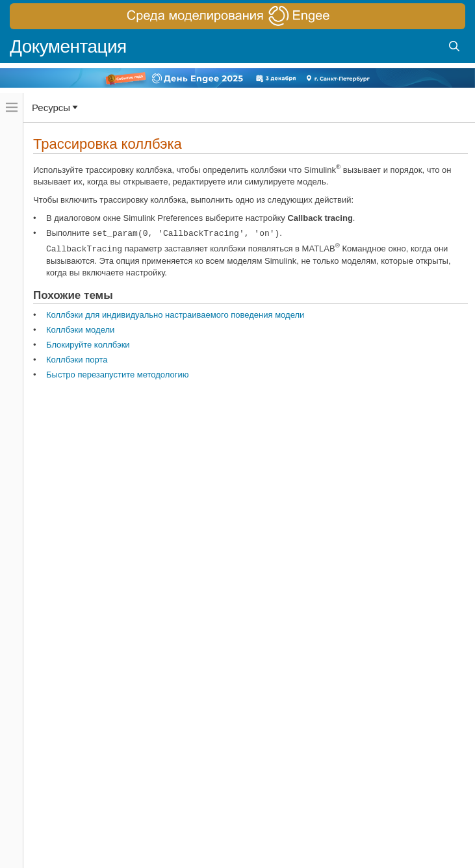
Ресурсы (51, 108)
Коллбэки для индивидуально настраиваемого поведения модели (175, 315)
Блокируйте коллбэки (88, 345)
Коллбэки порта (77, 360)
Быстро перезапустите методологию (118, 375)
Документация (68, 46)
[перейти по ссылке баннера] (237, 16)
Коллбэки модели (80, 330)
